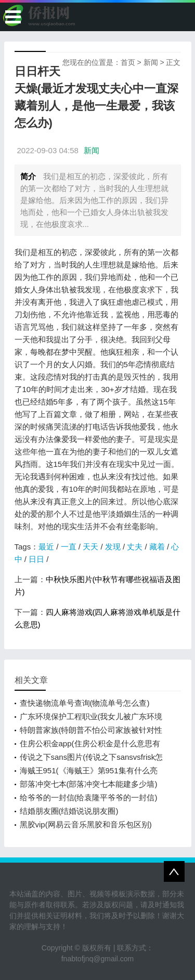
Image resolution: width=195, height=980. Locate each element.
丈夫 (135, 547)
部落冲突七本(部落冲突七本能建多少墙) (89, 784)
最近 (46, 547)
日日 (36, 559)
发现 (113, 547)
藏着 (157, 547)
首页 (128, 62)
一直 (69, 547)
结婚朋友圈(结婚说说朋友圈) (69, 811)
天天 (90, 547)
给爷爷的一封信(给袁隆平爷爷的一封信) (89, 797)
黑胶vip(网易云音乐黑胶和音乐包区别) (86, 824)
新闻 (151, 62)
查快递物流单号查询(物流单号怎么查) (85, 703)
